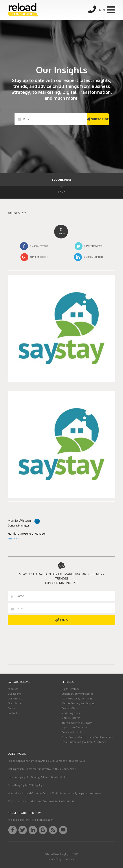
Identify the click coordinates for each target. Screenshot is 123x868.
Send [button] (61, 620)
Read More (14, 539)
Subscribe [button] (98, 119)
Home (61, 192)
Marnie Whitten (19, 520)
